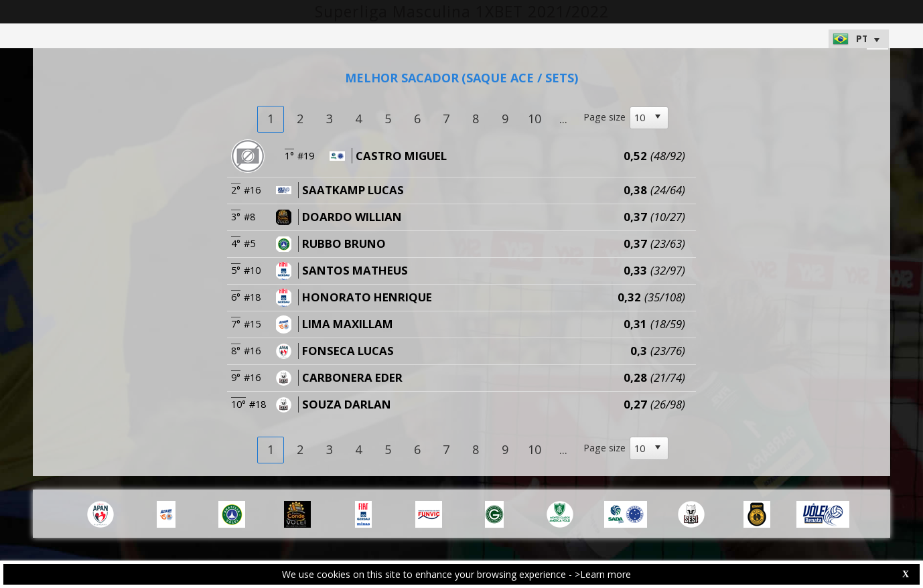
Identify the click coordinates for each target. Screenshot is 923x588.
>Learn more (603, 574)
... (563, 119)
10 (535, 119)
